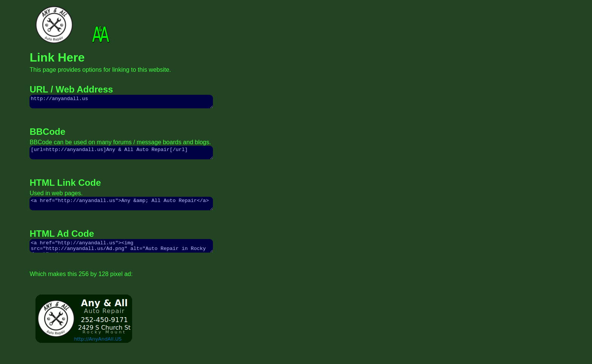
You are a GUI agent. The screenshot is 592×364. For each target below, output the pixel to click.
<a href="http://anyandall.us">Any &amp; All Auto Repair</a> (121, 209)
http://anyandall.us (121, 103)
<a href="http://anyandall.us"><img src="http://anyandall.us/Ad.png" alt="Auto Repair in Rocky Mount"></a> (121, 254)
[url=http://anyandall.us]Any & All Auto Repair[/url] (121, 156)
